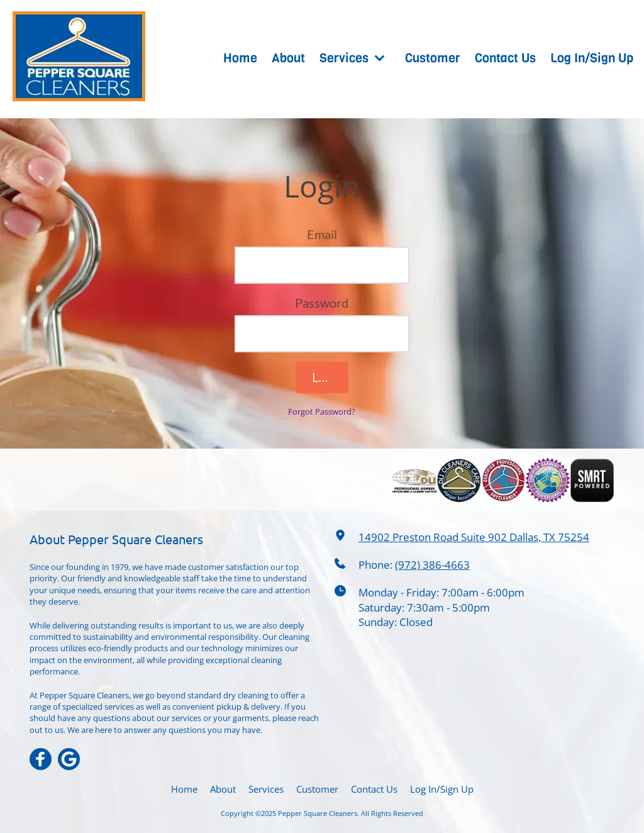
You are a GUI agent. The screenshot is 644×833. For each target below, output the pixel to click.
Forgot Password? (322, 411)
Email (322, 234)
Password (322, 303)
